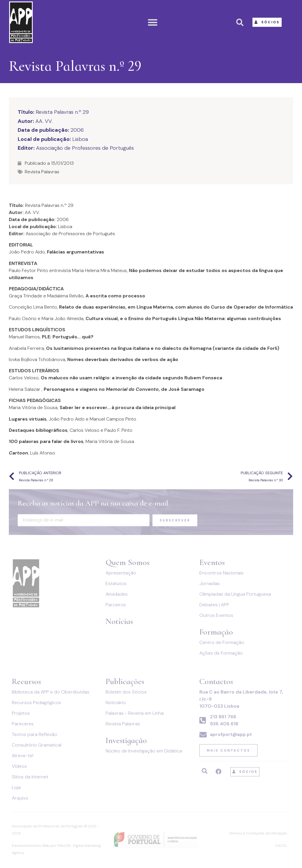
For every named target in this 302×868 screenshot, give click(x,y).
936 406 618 (224, 724)
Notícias (119, 621)
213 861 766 (223, 717)
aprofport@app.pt (231, 734)
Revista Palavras (42, 172)
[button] (153, 22)
